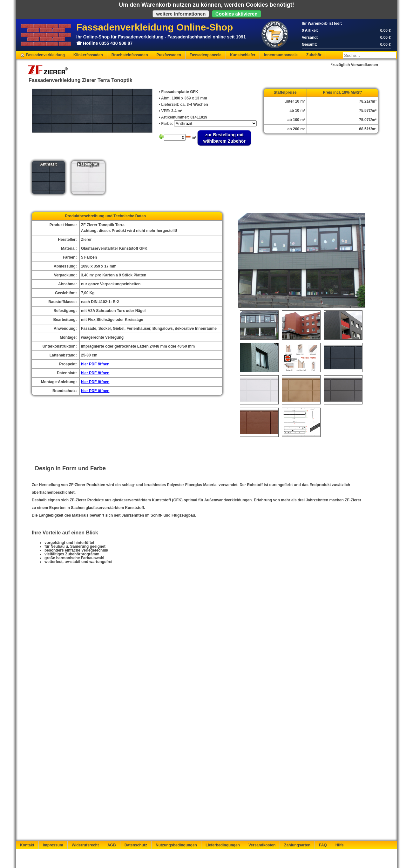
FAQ (323, 845)
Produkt (72, 216)
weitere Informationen (181, 14)
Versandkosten (262, 845)
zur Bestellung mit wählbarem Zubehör (224, 138)
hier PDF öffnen (95, 364)
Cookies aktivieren (237, 14)
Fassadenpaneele (206, 55)
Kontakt (27, 845)
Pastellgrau (88, 164)
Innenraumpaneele (281, 55)
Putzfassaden (169, 55)
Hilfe (340, 845)
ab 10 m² (297, 111)
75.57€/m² (368, 111)
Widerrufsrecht (85, 845)
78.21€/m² (368, 101)
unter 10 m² (295, 101)
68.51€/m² (368, 129)
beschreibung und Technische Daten (113, 216)
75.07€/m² (368, 120)
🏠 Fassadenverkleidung (42, 55)
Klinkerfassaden (88, 55)
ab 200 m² (296, 129)
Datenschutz (136, 845)
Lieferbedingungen (223, 845)
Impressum (53, 845)
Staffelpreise (285, 92)
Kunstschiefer (243, 55)
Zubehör (314, 55)
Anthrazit (49, 164)
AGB (112, 845)
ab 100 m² (296, 120)
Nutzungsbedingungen (176, 845)
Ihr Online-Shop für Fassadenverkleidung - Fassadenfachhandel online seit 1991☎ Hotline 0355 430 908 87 (143, 35)
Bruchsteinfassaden (130, 55)
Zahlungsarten (297, 845)
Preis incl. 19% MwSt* (342, 92)
